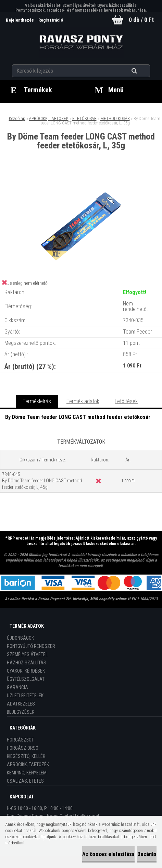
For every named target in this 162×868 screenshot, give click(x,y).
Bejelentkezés (20, 20)
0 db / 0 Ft (141, 20)
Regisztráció (51, 20)
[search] (143, 71)
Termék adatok (83, 401)
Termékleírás (37, 401)
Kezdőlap (17, 118)
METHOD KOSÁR (115, 118)
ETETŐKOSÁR (84, 118)
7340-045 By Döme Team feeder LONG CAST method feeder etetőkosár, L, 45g (42, 481)
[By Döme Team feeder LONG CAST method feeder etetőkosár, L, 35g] (81, 178)
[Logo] (81, 43)
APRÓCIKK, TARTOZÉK (49, 118)
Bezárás (147, 854)
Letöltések (126, 401)
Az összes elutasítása (108, 854)
